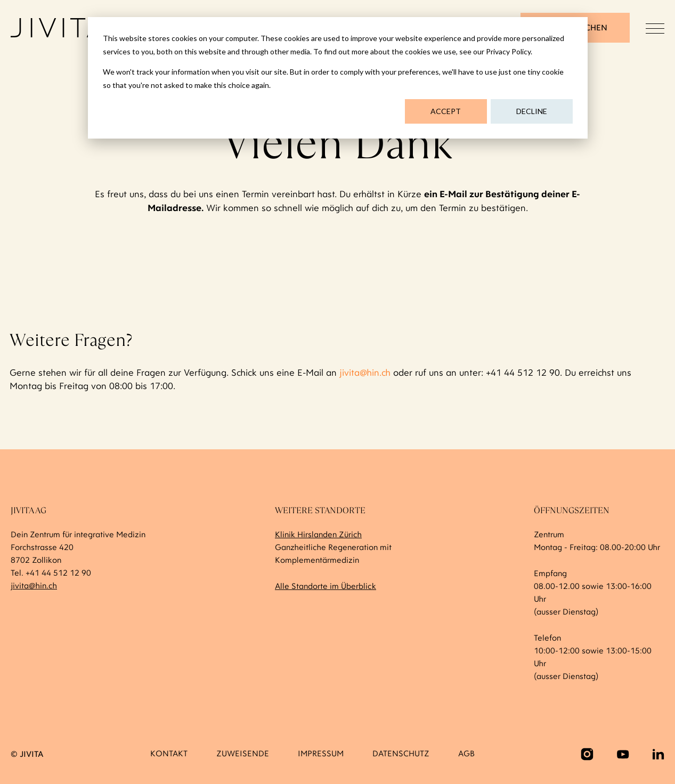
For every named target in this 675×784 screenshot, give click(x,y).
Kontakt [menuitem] (169, 753)
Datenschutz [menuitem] (401, 753)
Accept (446, 111)
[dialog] (338, 78)
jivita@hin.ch (365, 373)
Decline (532, 111)
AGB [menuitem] (466, 753)
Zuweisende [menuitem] (243, 753)
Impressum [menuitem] (321, 753)
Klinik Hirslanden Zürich (318, 534)
